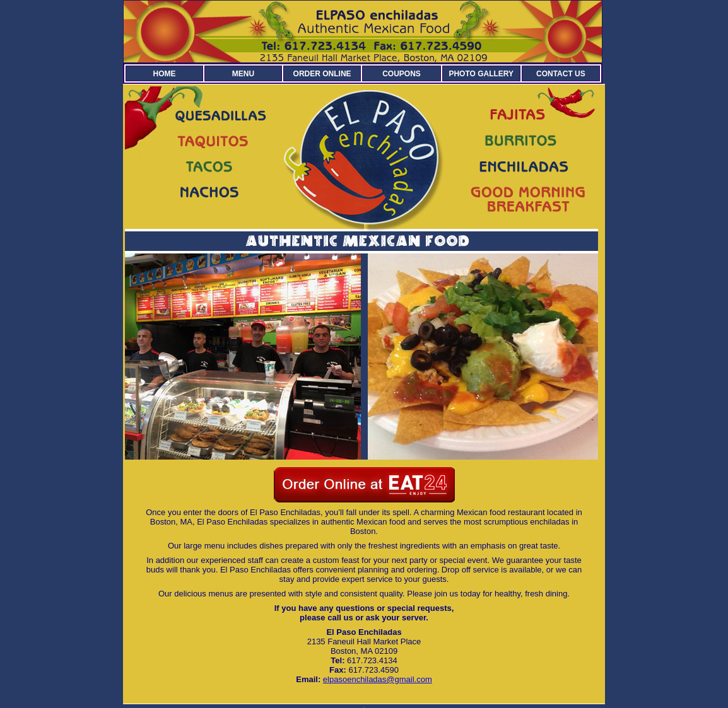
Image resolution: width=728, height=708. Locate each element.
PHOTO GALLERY (481, 74)
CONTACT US (561, 74)
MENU (243, 74)
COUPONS (402, 74)
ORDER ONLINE (322, 74)
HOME (164, 74)
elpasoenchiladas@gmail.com (378, 679)
